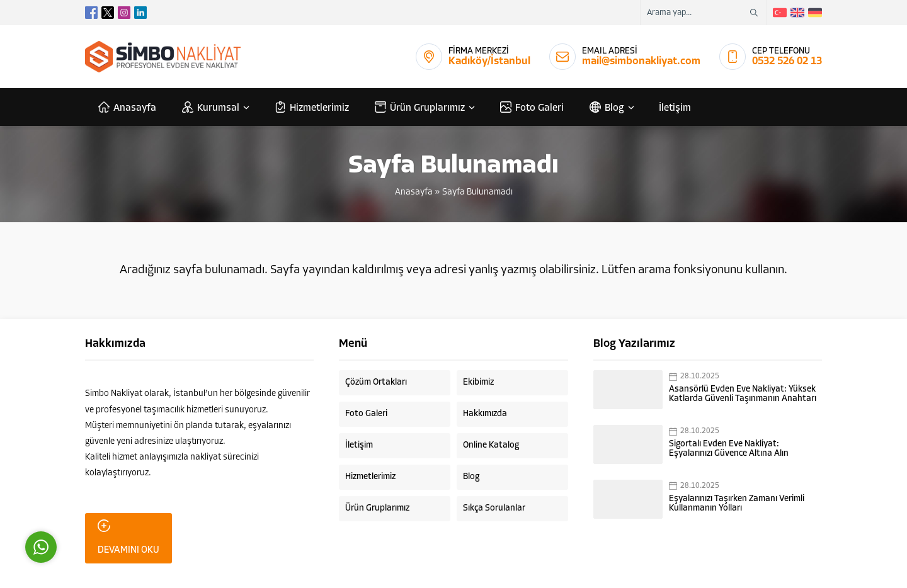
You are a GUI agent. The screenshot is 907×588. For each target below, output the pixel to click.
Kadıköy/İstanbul (489, 61)
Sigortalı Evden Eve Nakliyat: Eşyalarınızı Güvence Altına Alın (729, 449)
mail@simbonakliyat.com (641, 61)
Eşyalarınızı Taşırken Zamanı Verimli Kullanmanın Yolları (737, 504)
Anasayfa (414, 192)
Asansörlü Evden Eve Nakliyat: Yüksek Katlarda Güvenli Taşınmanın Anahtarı (743, 394)
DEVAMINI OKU (128, 537)
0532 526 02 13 (787, 61)
